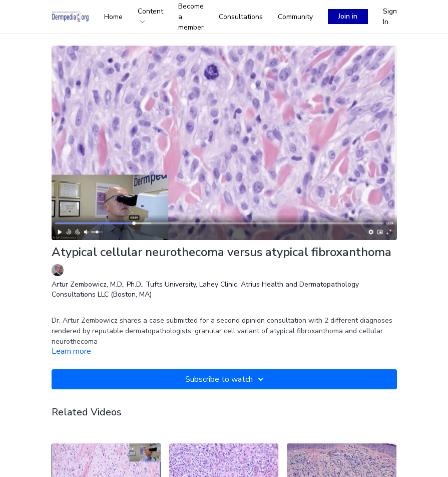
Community (295, 17)
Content (150, 15)
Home (113, 17)
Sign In (390, 17)
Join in (348, 16)
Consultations (241, 17)
